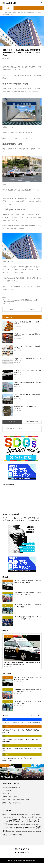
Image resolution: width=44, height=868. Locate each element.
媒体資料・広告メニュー (10, 797)
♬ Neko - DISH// (35, 520)
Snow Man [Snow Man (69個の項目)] (25, 814)
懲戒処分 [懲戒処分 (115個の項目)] (33, 828)
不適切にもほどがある (14, 300)
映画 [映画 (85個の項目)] (9, 832)
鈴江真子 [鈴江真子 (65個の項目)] (12, 835)
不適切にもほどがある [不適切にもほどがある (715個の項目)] (26, 820)
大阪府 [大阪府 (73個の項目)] (37, 824)
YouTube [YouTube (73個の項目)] (37, 814)
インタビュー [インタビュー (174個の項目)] (23, 817)
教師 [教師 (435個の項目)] (38, 827)
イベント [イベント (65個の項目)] (16, 817)
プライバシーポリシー (9, 790)
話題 (8, 8)
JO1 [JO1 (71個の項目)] (16, 814)
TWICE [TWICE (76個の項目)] (33, 814)
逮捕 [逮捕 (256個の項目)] (8, 835)
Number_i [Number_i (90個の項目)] (20, 814)
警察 (36, 300)
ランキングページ (35, 716)
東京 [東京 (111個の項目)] (11, 831)
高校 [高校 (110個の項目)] (20, 835)
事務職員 (22, 300)
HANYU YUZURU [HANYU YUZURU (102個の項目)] (8, 814)
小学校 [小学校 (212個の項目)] (15, 828)
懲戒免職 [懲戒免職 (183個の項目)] (26, 828)
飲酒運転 (7, 301)
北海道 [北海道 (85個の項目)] (27, 824)
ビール (6, 300)
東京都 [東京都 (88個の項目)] (15, 832)
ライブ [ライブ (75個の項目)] (4, 821)
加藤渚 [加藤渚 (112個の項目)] (23, 824)
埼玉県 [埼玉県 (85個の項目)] (31, 824)
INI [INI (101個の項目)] (14, 814)
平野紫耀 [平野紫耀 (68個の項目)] (20, 828)
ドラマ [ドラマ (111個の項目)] (34, 817)
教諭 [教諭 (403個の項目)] (5, 831)
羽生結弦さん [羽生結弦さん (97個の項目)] (31, 832)
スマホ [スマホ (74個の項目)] (30, 817)
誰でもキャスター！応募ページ (11, 803)
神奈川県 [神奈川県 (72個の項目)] (19, 832)
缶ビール (32, 300)
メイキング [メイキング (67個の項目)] (39, 817)
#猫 (29, 520)
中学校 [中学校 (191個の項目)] (5, 824)
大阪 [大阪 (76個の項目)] (34, 824)
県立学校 (27, 300)
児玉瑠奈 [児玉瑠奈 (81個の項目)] (18, 824)
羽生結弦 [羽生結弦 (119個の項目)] (24, 831)
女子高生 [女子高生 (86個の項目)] (10, 828)
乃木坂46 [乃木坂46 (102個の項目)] (11, 824)
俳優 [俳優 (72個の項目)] (15, 824)
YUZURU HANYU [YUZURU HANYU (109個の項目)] (8, 817)
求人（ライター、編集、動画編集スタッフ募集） (17, 800)
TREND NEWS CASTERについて (12, 787)
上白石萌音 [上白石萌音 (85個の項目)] (9, 821)
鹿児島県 (11, 301)
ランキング (6, 793)
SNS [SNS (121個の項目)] (30, 814)
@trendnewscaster (8, 518)
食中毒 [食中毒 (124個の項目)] (16, 835)
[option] (11, 772)
